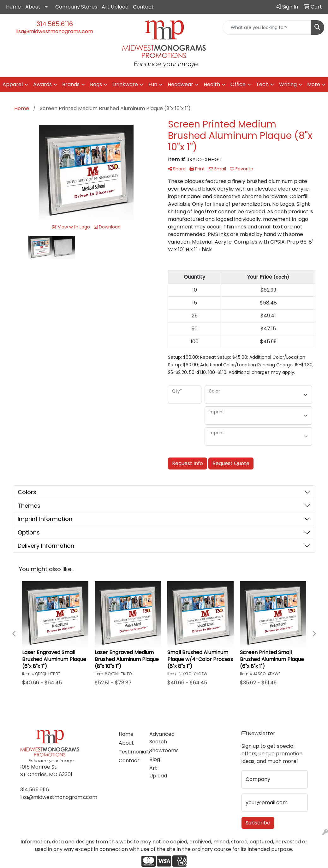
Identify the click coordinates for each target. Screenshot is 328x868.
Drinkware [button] (125, 84)
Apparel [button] (13, 84)
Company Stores (76, 7)
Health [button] (212, 84)
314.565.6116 (55, 24)
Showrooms (161, 750)
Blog (155, 759)
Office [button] (238, 84)
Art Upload (115, 7)
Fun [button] (153, 84)
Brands (71, 84)
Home (13, 7)
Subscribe (258, 823)
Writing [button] (288, 84)
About (33, 7)
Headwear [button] (180, 84)
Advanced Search (161, 738)
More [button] (314, 84)
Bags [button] (96, 84)
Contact (143, 7)
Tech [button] (262, 84)
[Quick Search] (267, 27)
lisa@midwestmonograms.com (55, 31)
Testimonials (130, 752)
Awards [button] (42, 84)
